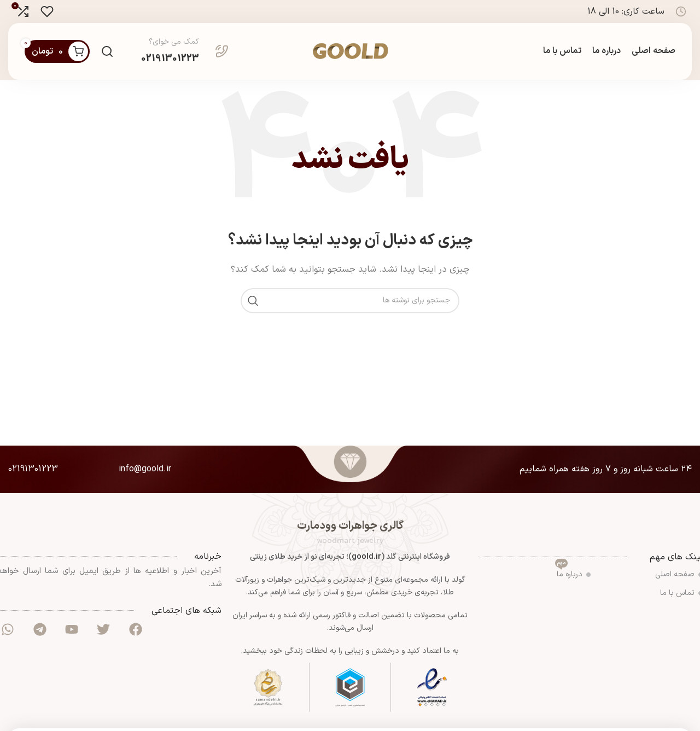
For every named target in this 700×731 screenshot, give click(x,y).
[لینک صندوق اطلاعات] (185, 51)
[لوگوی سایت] (350, 51)
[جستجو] (107, 51)
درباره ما (573, 573)
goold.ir (366, 557)
